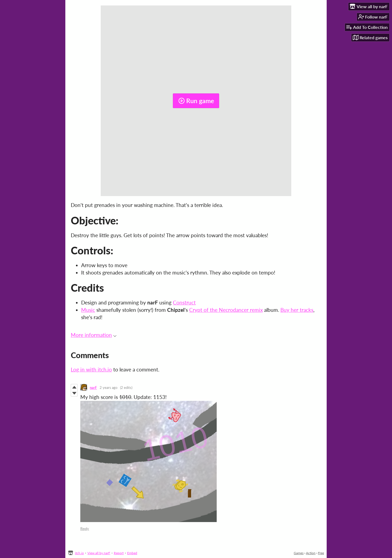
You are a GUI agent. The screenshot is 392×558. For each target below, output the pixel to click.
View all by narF (99, 553)
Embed (132, 553)
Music (88, 310)
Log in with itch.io (91, 369)
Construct (184, 302)
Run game (196, 101)
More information (94, 335)
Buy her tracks (297, 310)
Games (299, 553)
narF (93, 388)
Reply (85, 529)
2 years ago (108, 388)
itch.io (79, 553)
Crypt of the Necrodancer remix (226, 310)
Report (119, 553)
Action (311, 553)
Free (321, 553)
